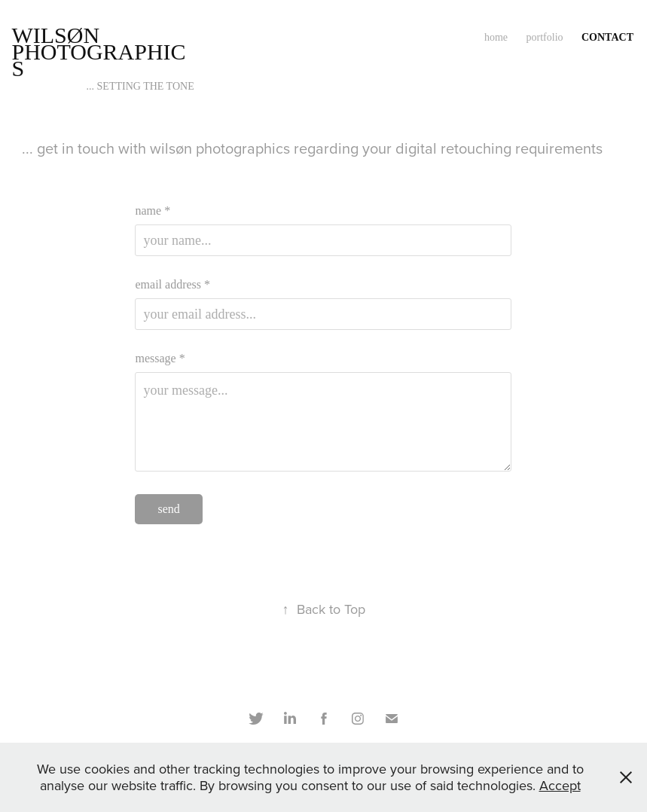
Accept (560, 785)
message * (160, 359)
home (496, 37)
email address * (172, 285)
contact (607, 37)
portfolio (545, 37)
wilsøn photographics (98, 52)
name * (153, 211)
